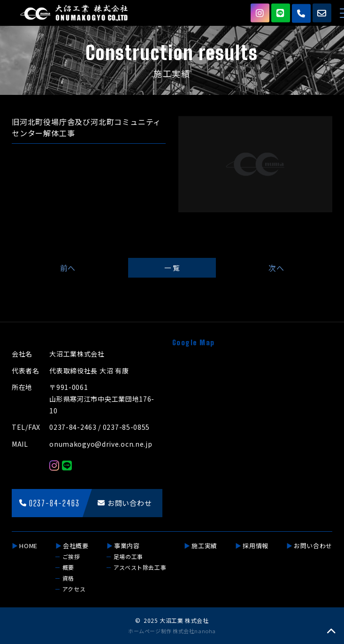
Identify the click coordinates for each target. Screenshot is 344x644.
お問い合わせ (313, 546)
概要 (68, 567)
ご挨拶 (71, 556)
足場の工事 (128, 556)
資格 (68, 578)
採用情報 (256, 546)
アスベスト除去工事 (140, 567)
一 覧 (172, 268)
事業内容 (127, 546)
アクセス (74, 589)
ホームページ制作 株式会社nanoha (172, 631)
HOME (28, 546)
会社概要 (76, 546)
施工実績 (204, 546)
